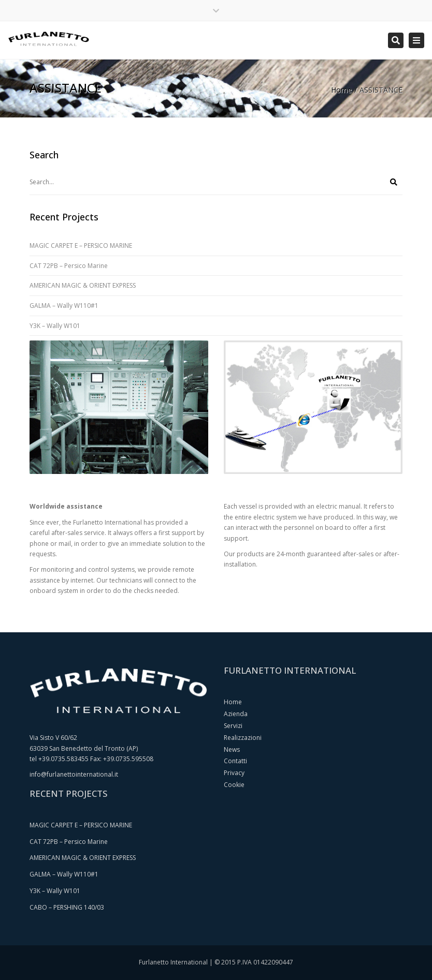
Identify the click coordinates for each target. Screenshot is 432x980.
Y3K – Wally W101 (55, 326)
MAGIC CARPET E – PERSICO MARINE (81, 246)
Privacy (234, 773)
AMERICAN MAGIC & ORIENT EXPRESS (83, 285)
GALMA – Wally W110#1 (64, 306)
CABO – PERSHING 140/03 (67, 907)
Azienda (236, 714)
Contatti (235, 761)
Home (341, 90)
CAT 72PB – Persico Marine (69, 266)
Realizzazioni (243, 738)
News (232, 749)
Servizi (233, 726)
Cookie (234, 785)
